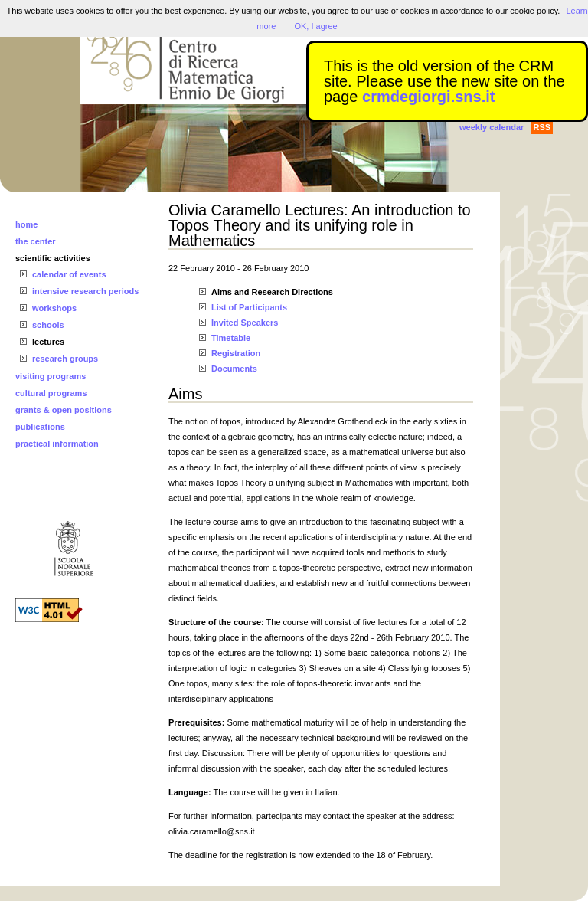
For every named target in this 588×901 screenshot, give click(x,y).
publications (40, 427)
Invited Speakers (245, 323)
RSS (542, 127)
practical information (57, 444)
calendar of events (69, 274)
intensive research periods (85, 291)
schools (48, 325)
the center (36, 241)
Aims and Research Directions (272, 292)
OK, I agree (315, 26)
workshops (54, 308)
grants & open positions (64, 410)
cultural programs (51, 393)
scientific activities (53, 258)
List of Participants (249, 307)
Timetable (231, 338)
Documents (234, 369)
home (26, 224)
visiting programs (51, 376)
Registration (236, 353)
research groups (65, 359)
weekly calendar (492, 127)
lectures (48, 342)
